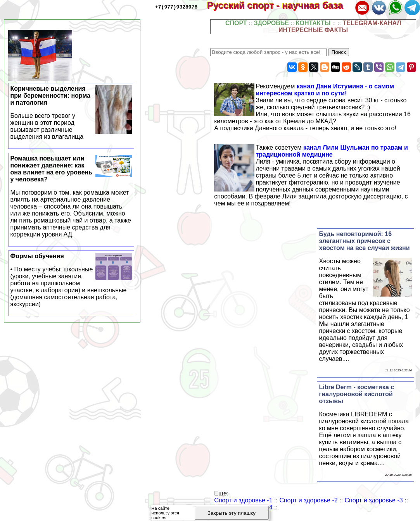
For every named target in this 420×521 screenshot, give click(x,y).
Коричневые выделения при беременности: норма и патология (71, 113)
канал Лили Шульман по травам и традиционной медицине (332, 151)
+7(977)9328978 (176, 7)
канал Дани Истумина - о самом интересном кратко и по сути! (325, 90)
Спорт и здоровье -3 (373, 500)
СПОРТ (236, 23)
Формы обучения (71, 280)
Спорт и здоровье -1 (243, 500)
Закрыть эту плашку (232, 513)
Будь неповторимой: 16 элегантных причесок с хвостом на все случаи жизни (365, 241)
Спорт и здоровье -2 (308, 500)
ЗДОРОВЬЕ (271, 23)
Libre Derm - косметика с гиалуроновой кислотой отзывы (357, 394)
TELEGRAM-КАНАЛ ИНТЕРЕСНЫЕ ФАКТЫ (340, 27)
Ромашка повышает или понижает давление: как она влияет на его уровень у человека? (71, 197)
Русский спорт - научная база (280, 5)
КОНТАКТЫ (313, 23)
